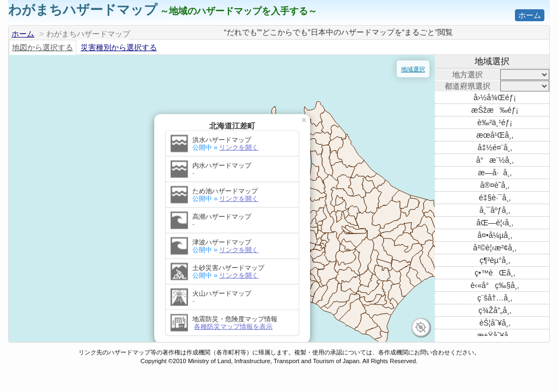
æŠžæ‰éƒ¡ (495, 110)
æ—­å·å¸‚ (495, 173)
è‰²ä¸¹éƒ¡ (495, 122)
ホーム (530, 15)
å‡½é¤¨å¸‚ (495, 148)
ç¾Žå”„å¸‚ (495, 310)
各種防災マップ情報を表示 (83, 284)
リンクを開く (88, 105)
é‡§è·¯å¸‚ (495, 198)
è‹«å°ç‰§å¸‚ (495, 285)
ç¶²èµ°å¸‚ (495, 260)
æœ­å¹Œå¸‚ (495, 135)
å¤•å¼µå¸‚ (495, 235)
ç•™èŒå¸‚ (495, 273)
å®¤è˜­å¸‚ (495, 185)
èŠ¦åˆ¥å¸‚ (495, 323)
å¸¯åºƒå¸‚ (495, 210)
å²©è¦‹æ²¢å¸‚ (495, 248)
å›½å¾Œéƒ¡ (495, 97)
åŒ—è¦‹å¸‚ (495, 223)
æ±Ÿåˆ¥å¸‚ (495, 335)
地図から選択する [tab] (43, 47)
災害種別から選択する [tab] (119, 47)
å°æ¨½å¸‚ (495, 160)
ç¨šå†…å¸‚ (495, 298)
